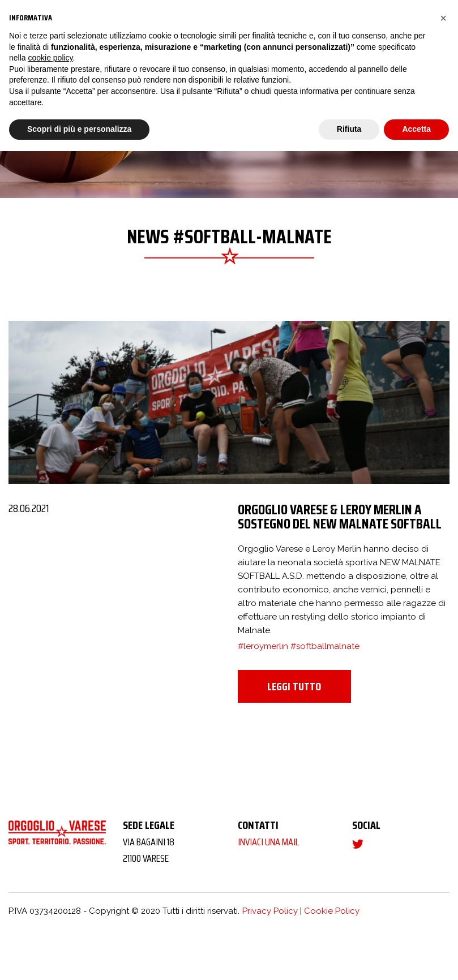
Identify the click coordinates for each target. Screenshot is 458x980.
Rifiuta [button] (349, 129)
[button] (443, 18)
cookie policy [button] (50, 58)
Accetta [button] (416, 129)
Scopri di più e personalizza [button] (79, 129)
